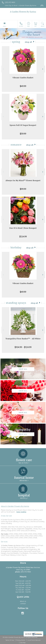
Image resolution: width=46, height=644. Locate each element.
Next (43, 69)
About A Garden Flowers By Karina (15, 506)
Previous (3, 69)
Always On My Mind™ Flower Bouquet (23, 180)
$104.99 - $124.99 (23, 347)
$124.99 (23, 236)
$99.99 (23, 189)
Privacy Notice (21, 640)
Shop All (28, 42)
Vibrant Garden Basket (23, 78)
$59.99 (23, 134)
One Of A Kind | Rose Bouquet (23, 228)
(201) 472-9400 (10, 2)
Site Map (23, 643)
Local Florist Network (34, 640)
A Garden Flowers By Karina (23, 12)
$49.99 (23, 86)
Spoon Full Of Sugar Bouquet (23, 125)
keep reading (21, 512)
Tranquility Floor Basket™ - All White (23, 339)
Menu (5, 26)
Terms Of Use (10, 640)
